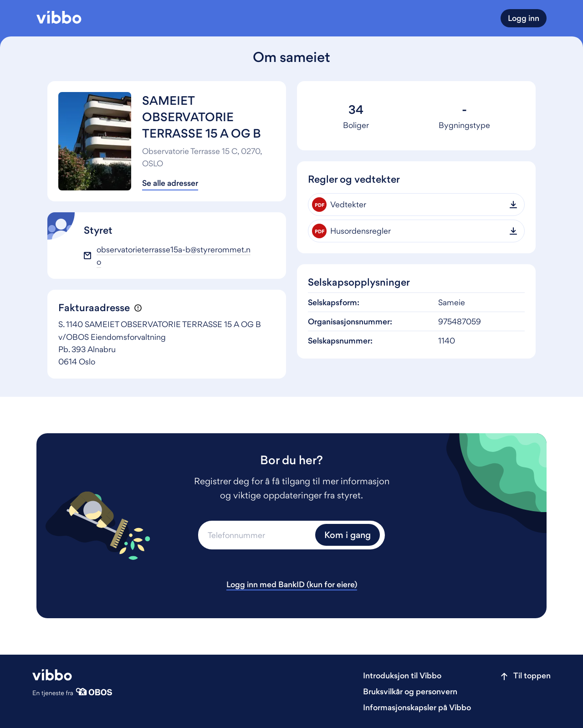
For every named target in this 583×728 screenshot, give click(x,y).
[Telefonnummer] (256, 535)
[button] (138, 308)
